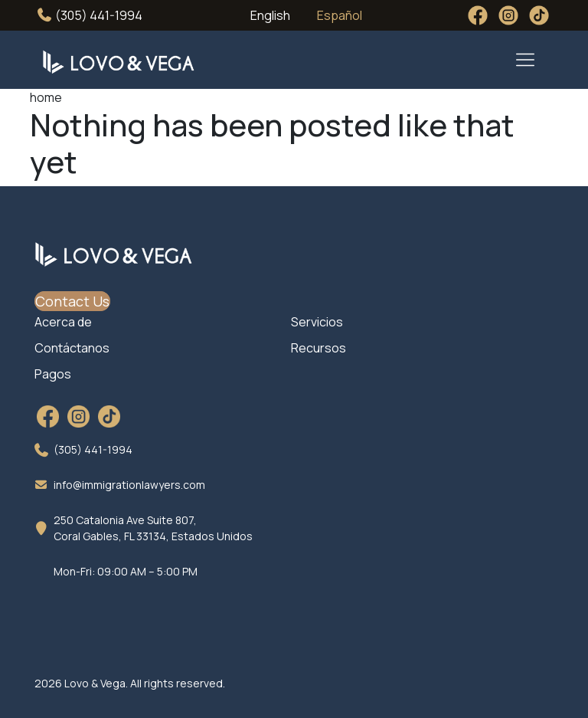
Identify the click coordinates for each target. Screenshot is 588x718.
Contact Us (72, 301)
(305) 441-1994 (90, 15)
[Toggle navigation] (525, 60)
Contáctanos (72, 348)
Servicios (317, 322)
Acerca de (63, 322)
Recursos (318, 348)
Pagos (53, 374)
